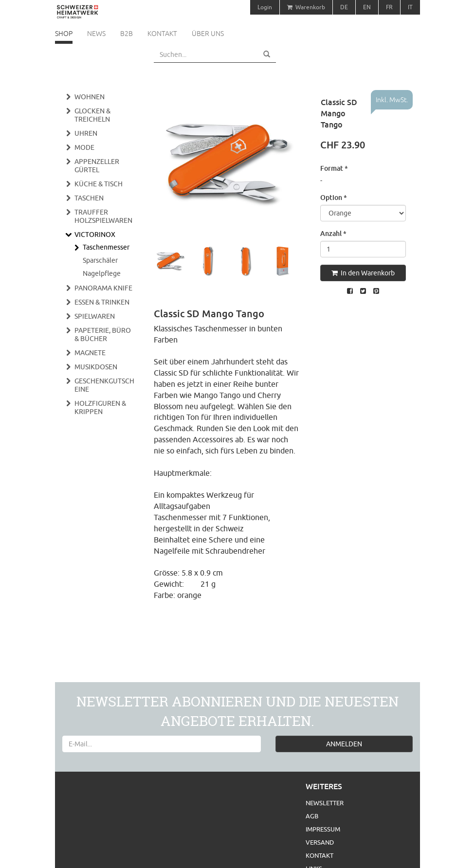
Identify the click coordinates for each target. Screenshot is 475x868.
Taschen (89, 198)
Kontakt (162, 34)
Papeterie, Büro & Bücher (103, 335)
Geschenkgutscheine (104, 385)
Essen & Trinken (102, 302)
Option (334, 197)
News (96, 34)
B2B (127, 34)
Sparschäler (100, 260)
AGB (312, 816)
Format (334, 168)
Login (265, 7)
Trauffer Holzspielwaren (103, 216)
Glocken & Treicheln (92, 115)
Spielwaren (95, 316)
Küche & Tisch (99, 184)
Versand (320, 842)
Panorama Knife (103, 288)
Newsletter (325, 803)
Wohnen (90, 97)
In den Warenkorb (363, 273)
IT (410, 7)
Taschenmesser (106, 247)
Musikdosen (96, 367)
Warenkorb (306, 7)
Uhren (86, 133)
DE (344, 7)
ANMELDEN (344, 744)
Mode (84, 147)
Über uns (208, 34)
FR (389, 7)
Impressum (323, 829)
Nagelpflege (102, 273)
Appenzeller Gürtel (97, 166)
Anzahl (333, 233)
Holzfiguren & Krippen (100, 407)
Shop (64, 34)
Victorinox (95, 235)
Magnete (90, 353)
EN (367, 7)
